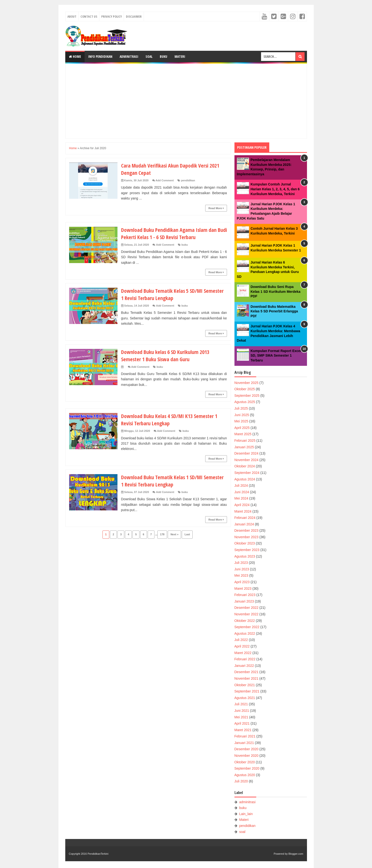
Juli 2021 (241, 704)
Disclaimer (134, 16)
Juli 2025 (241, 408)
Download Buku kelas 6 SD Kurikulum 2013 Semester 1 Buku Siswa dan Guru (165, 355)
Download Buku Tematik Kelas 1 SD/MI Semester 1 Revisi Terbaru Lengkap (173, 481)
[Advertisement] (186, 101)
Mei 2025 (241, 421)
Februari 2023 (245, 595)
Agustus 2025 (245, 402)
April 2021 (242, 723)
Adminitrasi (129, 56)
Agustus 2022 (245, 633)
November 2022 (247, 614)
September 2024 (247, 473)
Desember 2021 (247, 672)
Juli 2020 (241, 781)
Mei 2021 (241, 717)
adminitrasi (247, 802)
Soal (149, 56)
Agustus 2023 (245, 556)
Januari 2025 (244, 447)
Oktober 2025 (245, 389)
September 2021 (247, 691)
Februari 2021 (245, 736)
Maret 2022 (243, 653)
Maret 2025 (243, 434)
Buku (164, 56)
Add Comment (165, 180)
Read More (216, 208)
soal (242, 832)
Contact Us (89, 16)
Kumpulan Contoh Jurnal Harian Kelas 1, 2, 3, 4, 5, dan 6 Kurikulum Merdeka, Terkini (275, 189)
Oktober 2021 (245, 685)
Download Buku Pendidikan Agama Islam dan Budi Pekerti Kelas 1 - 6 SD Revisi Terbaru (169, 233)
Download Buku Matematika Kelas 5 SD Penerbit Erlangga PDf (274, 311)
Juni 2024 (242, 492)
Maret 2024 (243, 511)
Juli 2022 (241, 640)
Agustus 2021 (245, 698)
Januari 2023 (244, 601)
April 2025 (242, 428)
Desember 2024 (247, 453)
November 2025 (247, 383)
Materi (180, 56)
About (72, 16)
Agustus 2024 (245, 479)
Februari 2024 (245, 518)
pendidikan (188, 180)
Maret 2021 (243, 730)
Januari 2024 (244, 524)
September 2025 (247, 396)
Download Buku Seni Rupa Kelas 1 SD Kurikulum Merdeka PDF (276, 291)
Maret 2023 (243, 588)
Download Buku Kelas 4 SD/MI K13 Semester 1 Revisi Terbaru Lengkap (170, 419)
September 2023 (247, 550)
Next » (174, 534)
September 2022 (247, 627)
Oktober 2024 (245, 466)
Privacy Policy (112, 16)
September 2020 (247, 768)
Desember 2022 (247, 608)
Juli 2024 (241, 485)
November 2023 (247, 537)
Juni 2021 (242, 711)
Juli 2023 (241, 563)
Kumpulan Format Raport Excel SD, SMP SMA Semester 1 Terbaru (276, 356)
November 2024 (247, 460)
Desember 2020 (247, 749)
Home (75, 56)
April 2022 (242, 646)
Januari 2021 (244, 743)
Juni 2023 (242, 569)
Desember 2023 (247, 530)
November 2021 (247, 678)
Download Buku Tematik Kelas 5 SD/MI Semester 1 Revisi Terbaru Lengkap (173, 294)
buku (185, 245)
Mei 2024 (241, 498)
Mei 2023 (241, 575)
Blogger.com (296, 854)
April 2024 (242, 505)
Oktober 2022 (245, 621)
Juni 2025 (242, 415)
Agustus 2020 (245, 775)
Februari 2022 (245, 659)
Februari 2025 (245, 441)
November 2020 (247, 756)
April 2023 (242, 582)
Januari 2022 (244, 666)
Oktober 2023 (245, 543)
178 (162, 534)
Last (187, 534)
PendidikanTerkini (98, 854)
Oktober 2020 (245, 762)
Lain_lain (246, 814)
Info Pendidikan (100, 56)
